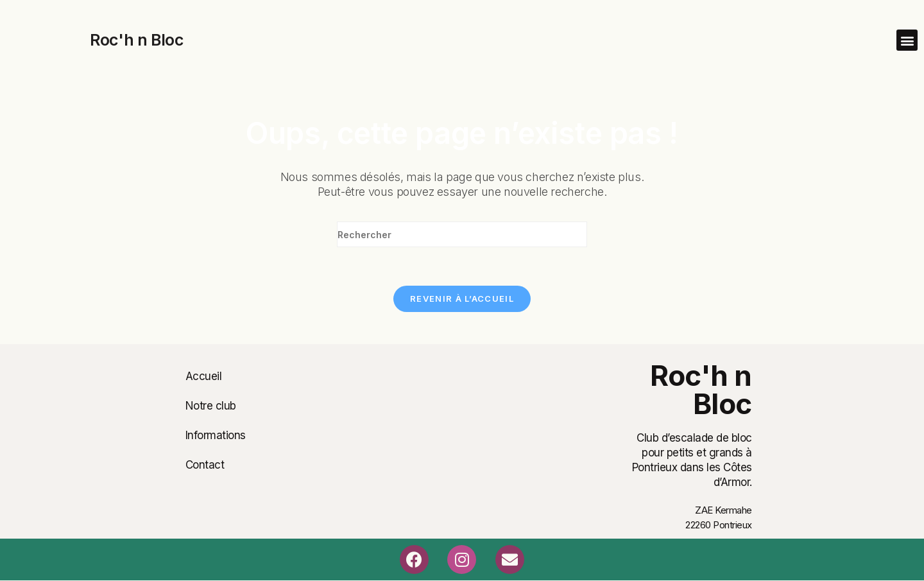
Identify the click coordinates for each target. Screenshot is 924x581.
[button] (907, 40)
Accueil (204, 376)
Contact (205, 465)
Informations (216, 435)
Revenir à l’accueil (462, 299)
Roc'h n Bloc (136, 40)
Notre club (211, 406)
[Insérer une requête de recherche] (462, 234)
